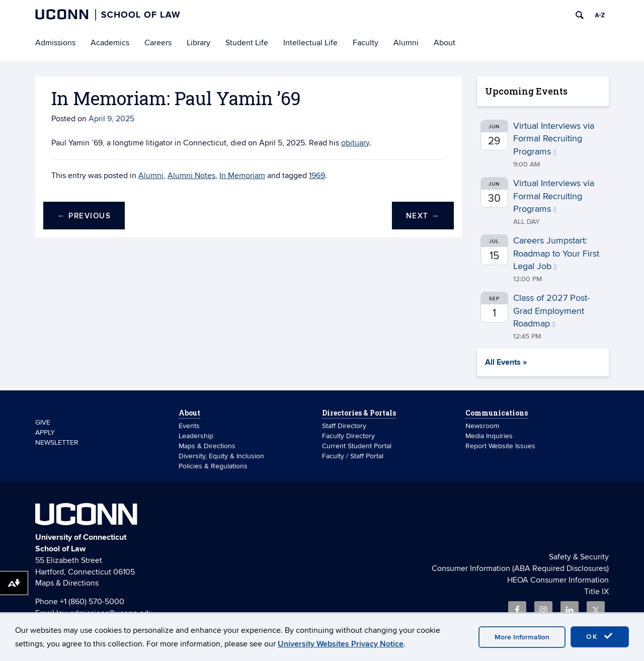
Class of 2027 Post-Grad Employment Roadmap (551, 311)
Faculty (366, 43)
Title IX (596, 592)
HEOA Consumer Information (558, 580)
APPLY (45, 432)
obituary (355, 143)
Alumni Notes (191, 176)
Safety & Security (579, 557)
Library (198, 43)
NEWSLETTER (57, 442)
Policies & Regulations (213, 466)
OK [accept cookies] (600, 636)
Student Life (247, 43)
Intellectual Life (310, 43)
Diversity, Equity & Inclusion (221, 456)
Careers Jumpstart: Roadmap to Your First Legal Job (556, 254)
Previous (84, 216)
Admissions (55, 43)
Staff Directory (344, 426)
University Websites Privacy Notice (341, 644)
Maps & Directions (207, 446)
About (445, 43)
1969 (317, 176)
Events (189, 426)
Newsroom (483, 426)
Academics (110, 43)
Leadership (196, 436)
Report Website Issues (500, 446)
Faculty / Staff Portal (353, 456)
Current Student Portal (357, 446)
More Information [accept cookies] (522, 637)
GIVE (43, 422)
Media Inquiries (489, 436)
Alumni (406, 43)
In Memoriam (242, 176)
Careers (158, 43)
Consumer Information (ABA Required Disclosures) (520, 568)
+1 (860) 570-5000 (92, 602)
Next (423, 216)
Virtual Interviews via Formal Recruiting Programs (554, 139)
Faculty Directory (348, 436)
